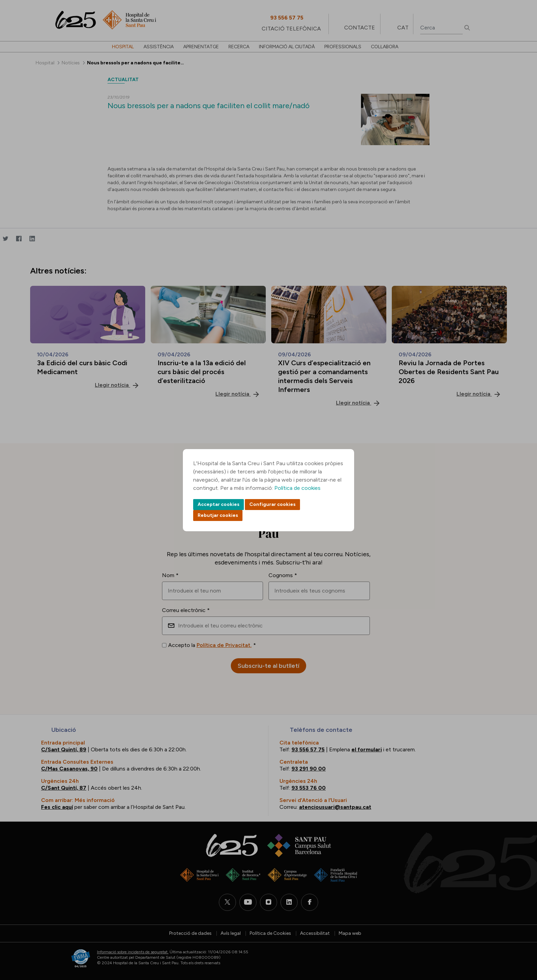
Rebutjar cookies (218, 515)
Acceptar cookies (218, 504)
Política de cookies (297, 488)
